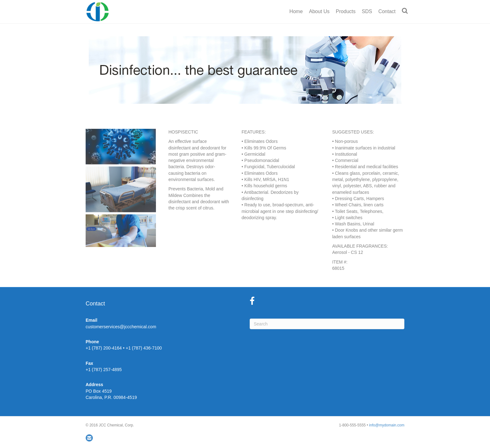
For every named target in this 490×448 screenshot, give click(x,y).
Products (346, 11)
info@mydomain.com (387, 425)
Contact (387, 11)
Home (296, 11)
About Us (319, 11)
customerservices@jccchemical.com (121, 327)
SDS (367, 11)
